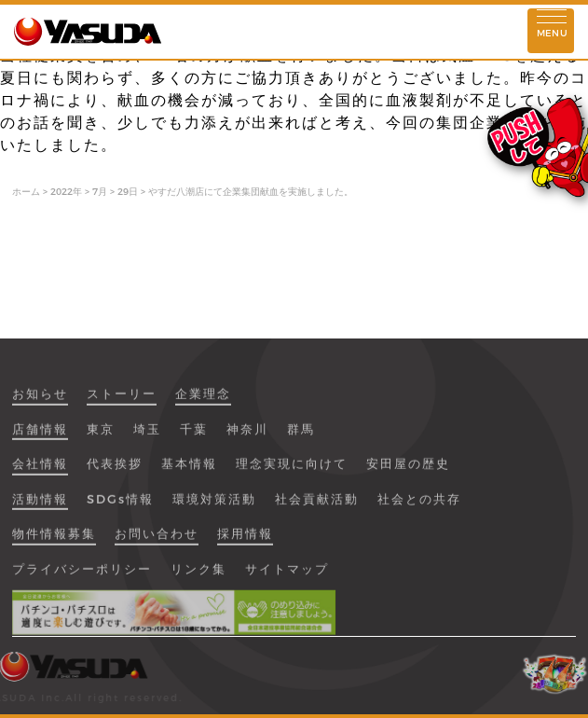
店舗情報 (40, 435)
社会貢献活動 (317, 505)
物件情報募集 (54, 540)
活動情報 (40, 505)
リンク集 (198, 575)
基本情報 (189, 470)
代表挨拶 (115, 470)
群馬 (301, 435)
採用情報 (245, 540)
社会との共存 (419, 505)
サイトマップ (287, 575)
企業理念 (203, 400)
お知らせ (40, 400)
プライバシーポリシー (82, 575)
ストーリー (122, 400)
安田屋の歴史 (408, 470)
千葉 (194, 435)
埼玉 (147, 435)
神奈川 (247, 435)
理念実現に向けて (292, 470)
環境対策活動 (214, 505)
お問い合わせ (157, 540)
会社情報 (40, 470)
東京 (101, 435)
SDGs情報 (120, 505)
